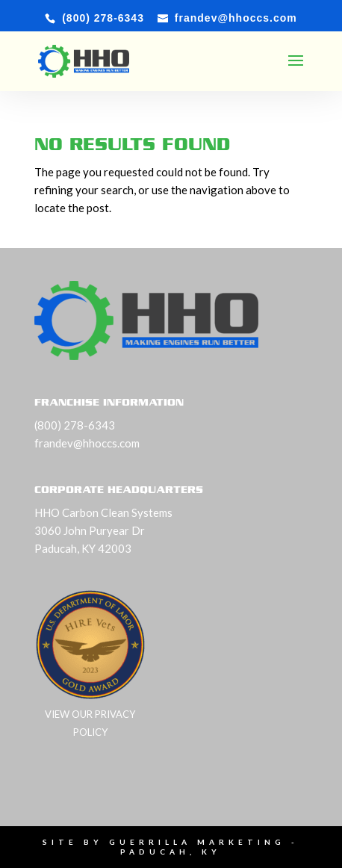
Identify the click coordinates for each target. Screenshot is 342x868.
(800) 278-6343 (75, 425)
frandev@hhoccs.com (87, 443)
